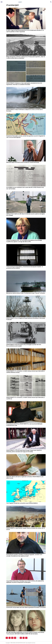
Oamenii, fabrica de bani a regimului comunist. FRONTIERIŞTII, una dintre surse (25, 477)
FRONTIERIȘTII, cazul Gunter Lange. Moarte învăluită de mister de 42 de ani (26, 529)
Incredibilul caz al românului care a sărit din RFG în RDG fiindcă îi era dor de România (25, 188)
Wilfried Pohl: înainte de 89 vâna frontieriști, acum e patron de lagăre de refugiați (26, 215)
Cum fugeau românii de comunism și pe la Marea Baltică (22, 503)
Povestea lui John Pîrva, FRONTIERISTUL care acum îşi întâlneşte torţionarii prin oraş (24, 425)
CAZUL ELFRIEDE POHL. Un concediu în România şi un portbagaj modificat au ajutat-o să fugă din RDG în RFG (24, 241)
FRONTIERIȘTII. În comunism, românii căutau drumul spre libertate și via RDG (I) (25, 398)
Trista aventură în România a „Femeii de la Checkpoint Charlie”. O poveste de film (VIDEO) (25, 267)
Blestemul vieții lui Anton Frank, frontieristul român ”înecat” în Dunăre (26, 293)
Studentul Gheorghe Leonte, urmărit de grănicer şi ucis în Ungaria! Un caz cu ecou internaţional (26, 137)
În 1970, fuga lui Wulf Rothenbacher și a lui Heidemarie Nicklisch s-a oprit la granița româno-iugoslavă (25, 31)
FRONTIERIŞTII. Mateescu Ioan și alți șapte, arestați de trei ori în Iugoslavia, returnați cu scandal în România (24, 84)
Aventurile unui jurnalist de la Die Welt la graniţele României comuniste (26, 607)
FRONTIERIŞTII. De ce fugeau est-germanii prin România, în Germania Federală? (26, 319)
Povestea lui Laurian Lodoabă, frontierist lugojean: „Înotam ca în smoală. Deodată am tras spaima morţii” (24, 555)
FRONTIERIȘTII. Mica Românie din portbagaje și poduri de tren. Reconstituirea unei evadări (24, 345)
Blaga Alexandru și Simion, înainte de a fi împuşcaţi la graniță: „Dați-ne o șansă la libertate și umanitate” (26, 57)
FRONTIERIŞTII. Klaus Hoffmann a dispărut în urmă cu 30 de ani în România (25, 110)
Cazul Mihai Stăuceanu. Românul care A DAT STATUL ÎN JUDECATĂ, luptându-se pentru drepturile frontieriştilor (25, 582)
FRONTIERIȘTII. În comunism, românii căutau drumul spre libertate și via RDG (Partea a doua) (25, 372)
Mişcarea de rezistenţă (26, 2)
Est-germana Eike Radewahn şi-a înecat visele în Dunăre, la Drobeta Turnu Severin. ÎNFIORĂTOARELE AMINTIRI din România (25, 633)
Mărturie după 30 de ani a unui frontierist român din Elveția (23, 162)
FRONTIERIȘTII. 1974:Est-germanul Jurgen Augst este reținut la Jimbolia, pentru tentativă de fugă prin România (24, 451)
